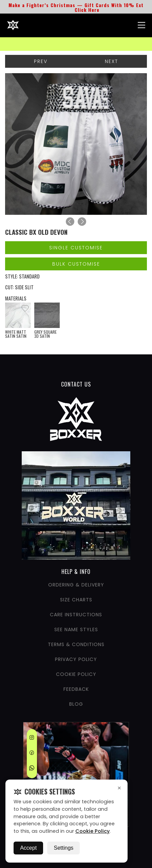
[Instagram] (32, 739)
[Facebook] (32, 754)
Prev (41, 61)
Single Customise (76, 248)
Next (111, 61)
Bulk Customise (76, 264)
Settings (63, 848)
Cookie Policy (92, 831)
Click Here (87, 10)
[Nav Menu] (141, 25)
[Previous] (70, 222)
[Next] (82, 222)
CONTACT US (76, 384)
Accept (28, 848)
